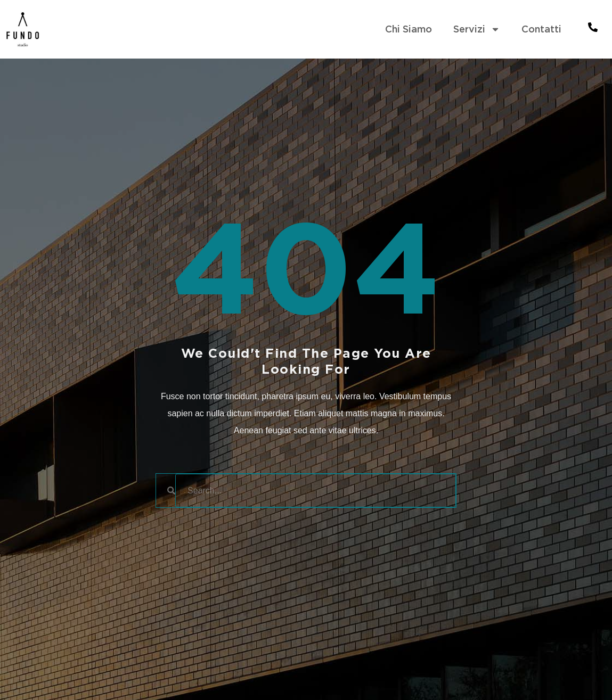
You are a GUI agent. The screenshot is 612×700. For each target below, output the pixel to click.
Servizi (477, 29)
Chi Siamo (409, 29)
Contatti (541, 29)
